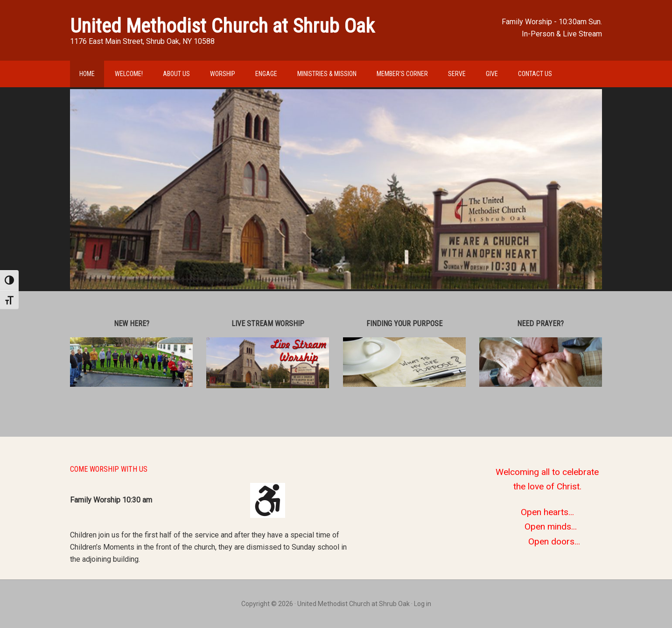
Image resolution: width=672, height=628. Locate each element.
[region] (336, 189)
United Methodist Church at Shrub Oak (222, 26)
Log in (423, 604)
